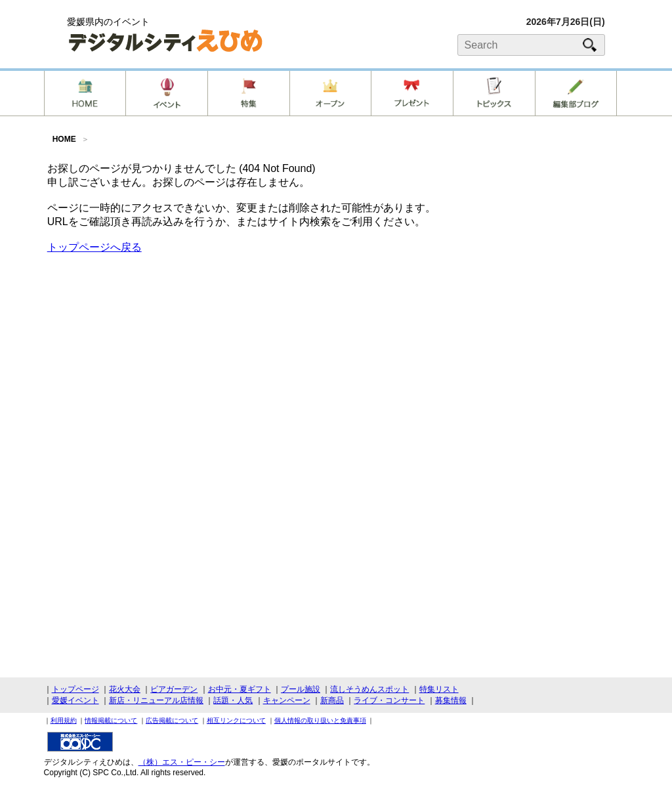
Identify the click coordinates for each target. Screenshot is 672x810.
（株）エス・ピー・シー (182, 762)
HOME (64, 139)
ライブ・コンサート (389, 700)
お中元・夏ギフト (240, 689)
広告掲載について (172, 720)
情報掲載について (111, 720)
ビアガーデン (174, 689)
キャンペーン (287, 700)
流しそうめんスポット (369, 689)
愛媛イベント (75, 700)
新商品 (332, 700)
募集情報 (451, 700)
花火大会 (125, 689)
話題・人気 (233, 700)
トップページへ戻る (94, 247)
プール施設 (301, 689)
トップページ (75, 689)
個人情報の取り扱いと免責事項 (320, 720)
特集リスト (439, 689)
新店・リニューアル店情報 (156, 700)
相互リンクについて (236, 720)
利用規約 (64, 720)
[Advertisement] (336, 356)
